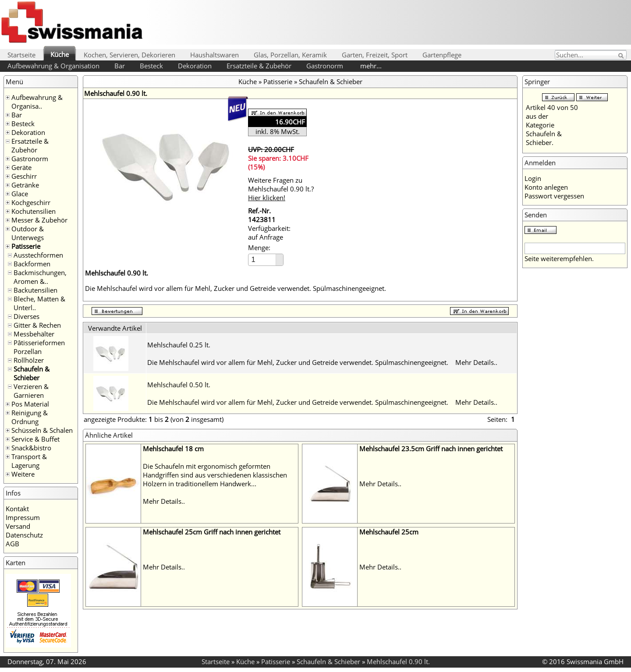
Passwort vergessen (554, 196)
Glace (20, 194)
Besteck (151, 66)
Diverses (27, 316)
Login (533, 178)
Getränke (25, 185)
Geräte (21, 167)
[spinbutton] (262, 260)
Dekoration (195, 66)
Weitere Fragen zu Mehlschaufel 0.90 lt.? (281, 189)
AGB (12, 544)
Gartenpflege (442, 55)
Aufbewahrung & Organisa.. (37, 102)
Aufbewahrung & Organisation (53, 66)
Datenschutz (24, 535)
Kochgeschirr (31, 202)
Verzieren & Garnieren (31, 391)
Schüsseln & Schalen (42, 430)
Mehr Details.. (476, 362)
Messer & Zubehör (39, 220)
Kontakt (17, 509)
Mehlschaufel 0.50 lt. (179, 385)
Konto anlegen (546, 187)
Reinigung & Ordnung (30, 417)
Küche (60, 54)
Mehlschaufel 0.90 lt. (398, 661)
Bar (120, 66)
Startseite (21, 55)
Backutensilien (35, 290)
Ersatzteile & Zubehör (259, 66)
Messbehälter (34, 334)
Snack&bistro (31, 448)
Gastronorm (325, 66)
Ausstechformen (38, 255)
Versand (18, 526)
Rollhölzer (29, 360)
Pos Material (30, 404)
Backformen (32, 264)
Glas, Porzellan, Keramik (290, 55)
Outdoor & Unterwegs (28, 233)
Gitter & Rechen (37, 325)
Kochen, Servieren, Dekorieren (129, 55)
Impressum (23, 517)
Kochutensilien (34, 211)
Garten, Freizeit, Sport (375, 55)
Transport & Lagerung (29, 461)
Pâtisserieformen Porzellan (39, 347)
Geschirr (24, 176)
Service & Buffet (35, 439)
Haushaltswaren (214, 55)
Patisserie (26, 246)
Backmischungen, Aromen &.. (40, 277)
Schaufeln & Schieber (32, 373)
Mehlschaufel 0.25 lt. (179, 345)
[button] (279, 257)
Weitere (23, 474)
